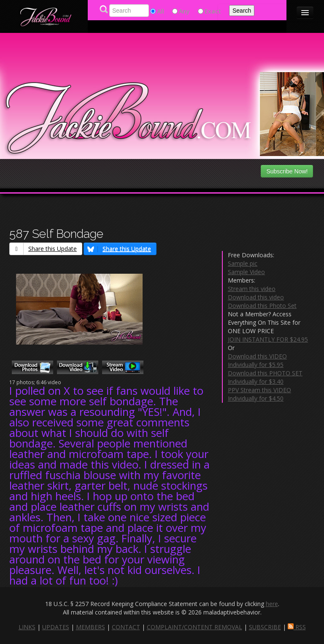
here (272, 604)
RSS (297, 627)
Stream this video (252, 289)
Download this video (256, 297)
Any (184, 11)
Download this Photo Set (262, 306)
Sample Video (246, 272)
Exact (213, 11)
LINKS (27, 627)
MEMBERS (90, 627)
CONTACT (126, 627)
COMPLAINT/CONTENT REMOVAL (194, 627)
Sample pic (243, 263)
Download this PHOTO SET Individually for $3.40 (265, 377)
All (161, 11)
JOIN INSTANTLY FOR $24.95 (268, 339)
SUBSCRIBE (265, 627)
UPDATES (56, 627)
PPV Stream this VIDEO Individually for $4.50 (259, 394)
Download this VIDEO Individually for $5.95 (257, 360)
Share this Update (43, 249)
